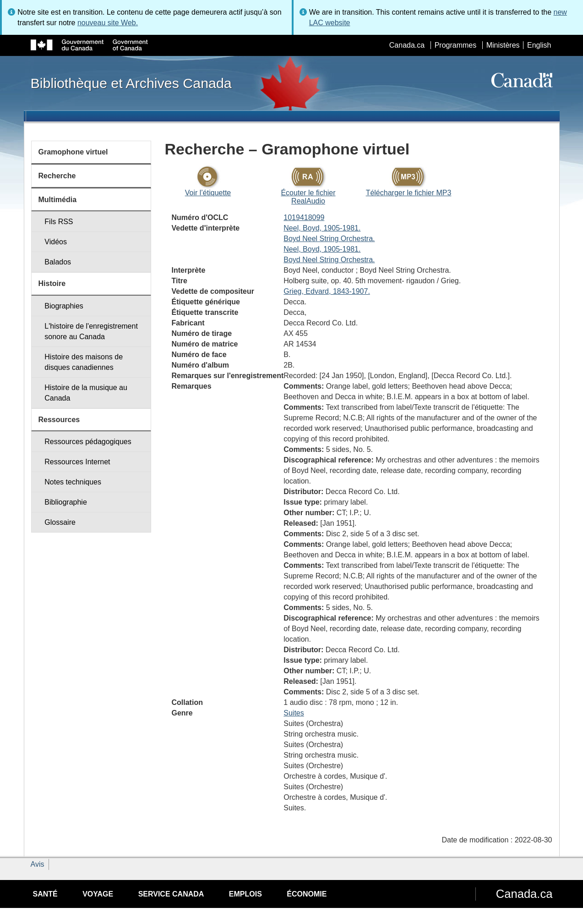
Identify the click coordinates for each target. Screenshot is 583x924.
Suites (294, 713)
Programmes (456, 45)
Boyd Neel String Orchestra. (329, 239)
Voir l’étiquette (208, 193)
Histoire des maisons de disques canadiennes (84, 362)
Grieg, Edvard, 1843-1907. (327, 291)
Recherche (57, 176)
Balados (58, 262)
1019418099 (304, 217)
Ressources (59, 420)
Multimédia (58, 200)
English (539, 45)
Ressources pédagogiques (88, 442)
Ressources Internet (77, 462)
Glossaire (60, 522)
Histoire (52, 283)
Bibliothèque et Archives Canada (131, 83)
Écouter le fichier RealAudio (308, 197)
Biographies (64, 306)
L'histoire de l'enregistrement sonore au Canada (91, 331)
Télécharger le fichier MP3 (409, 193)
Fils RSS (59, 222)
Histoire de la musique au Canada (86, 393)
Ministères (503, 45)
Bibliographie (66, 502)
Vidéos (56, 242)
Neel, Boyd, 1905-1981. (322, 228)
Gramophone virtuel (73, 152)
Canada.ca (407, 45)
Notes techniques (73, 482)
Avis (38, 864)
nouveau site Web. (108, 23)
